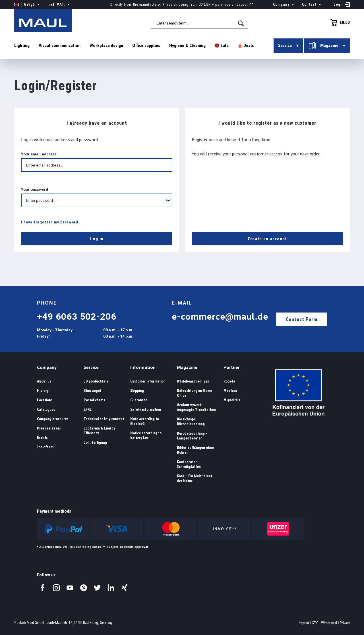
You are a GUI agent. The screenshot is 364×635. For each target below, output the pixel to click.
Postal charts (94, 400)
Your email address (39, 154)
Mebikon (230, 391)
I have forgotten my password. (50, 222)
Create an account (267, 239)
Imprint (304, 623)
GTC (315, 623)
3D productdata (96, 381)
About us (44, 381)
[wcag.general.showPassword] (168, 200)
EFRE (88, 409)
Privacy (345, 623)
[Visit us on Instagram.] (56, 588)
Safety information (146, 409)
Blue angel (92, 391)
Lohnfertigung (95, 442)
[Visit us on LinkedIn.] (111, 588)
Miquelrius (232, 400)
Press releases (49, 428)
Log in (97, 239)
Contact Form (302, 319)
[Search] (241, 23)
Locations (45, 400)
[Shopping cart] (338, 22)
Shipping (137, 391)
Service (91, 367)
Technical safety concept (104, 419)
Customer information (148, 381)
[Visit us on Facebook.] (43, 588)
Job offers (45, 447)
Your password (35, 189)
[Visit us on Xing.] (125, 588)
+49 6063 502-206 (77, 317)
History (43, 391)
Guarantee (139, 400)
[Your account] (342, 5)
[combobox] (199, 23)
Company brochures (53, 419)
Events (42, 438)
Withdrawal (329, 623)
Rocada (229, 381)
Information (143, 367)
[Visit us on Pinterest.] (84, 588)
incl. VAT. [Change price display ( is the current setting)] (59, 5)
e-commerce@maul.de (220, 317)
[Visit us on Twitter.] (97, 588)
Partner (232, 367)
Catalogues (46, 409)
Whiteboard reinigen (193, 381)
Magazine (187, 367)
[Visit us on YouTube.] (70, 588)
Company (47, 367)
